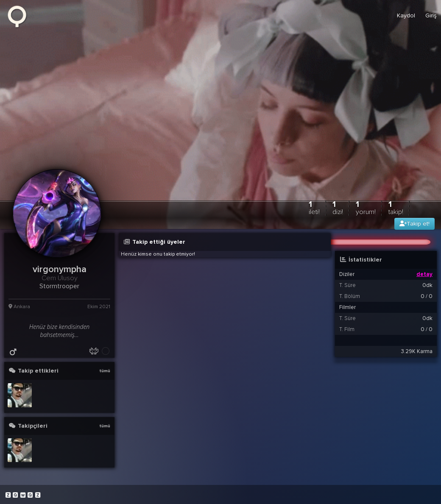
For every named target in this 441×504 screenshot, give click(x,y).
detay (424, 274)
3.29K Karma (417, 351)
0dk (427, 285)
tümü (105, 371)
